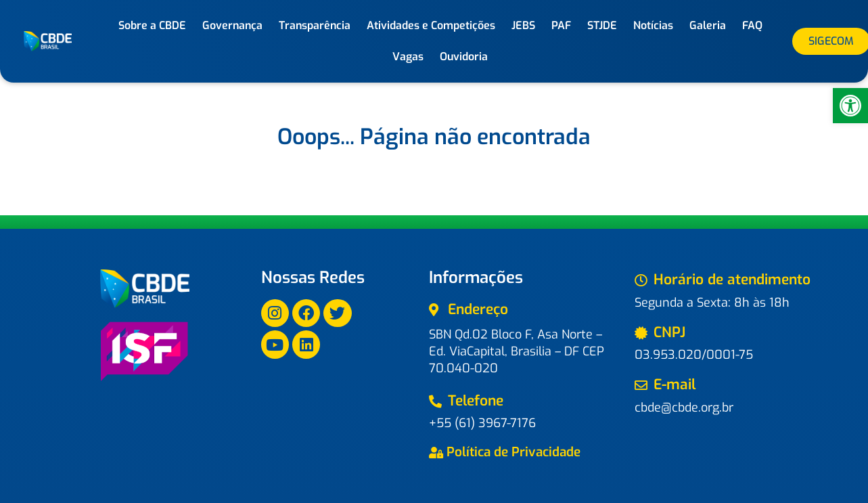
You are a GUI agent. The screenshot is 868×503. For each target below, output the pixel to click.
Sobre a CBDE (152, 25)
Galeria (708, 25)
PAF (561, 25)
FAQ (752, 25)
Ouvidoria (464, 57)
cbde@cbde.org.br (684, 408)
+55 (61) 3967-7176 (482, 423)
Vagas (408, 57)
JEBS (523, 25)
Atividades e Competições (431, 25)
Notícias (653, 25)
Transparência (315, 25)
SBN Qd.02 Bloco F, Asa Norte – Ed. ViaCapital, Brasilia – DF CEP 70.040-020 (517, 351)
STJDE (602, 25)
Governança (232, 25)
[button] (850, 106)
